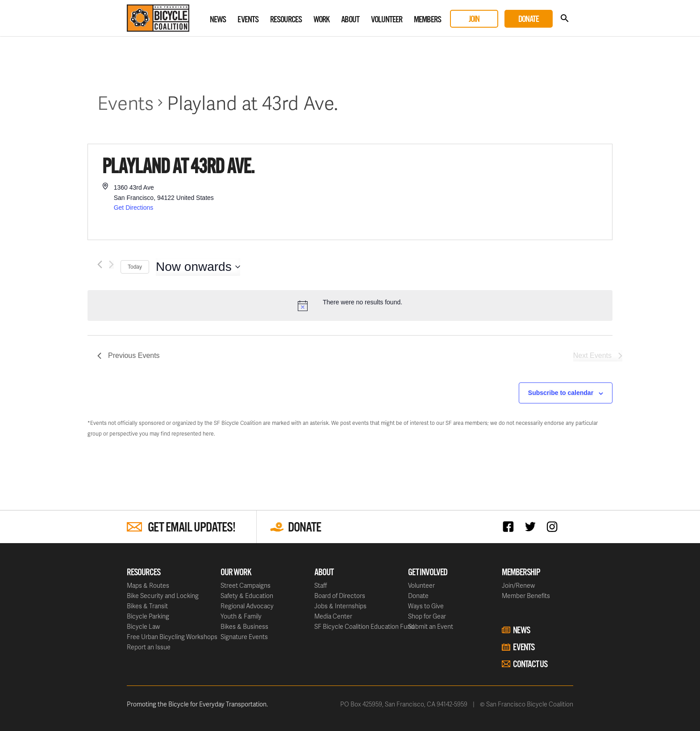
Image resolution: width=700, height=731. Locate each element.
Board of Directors (340, 596)
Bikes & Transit (147, 606)
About (350, 20)
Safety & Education (247, 596)
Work (321, 20)
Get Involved (428, 573)
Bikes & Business (244, 626)
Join (474, 19)
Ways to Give (426, 606)
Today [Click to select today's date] (135, 267)
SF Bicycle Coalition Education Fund (364, 626)
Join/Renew (518, 585)
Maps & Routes (148, 585)
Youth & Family (241, 616)
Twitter (532, 526)
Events (248, 20)
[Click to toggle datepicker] (198, 267)
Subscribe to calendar (561, 393)
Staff (321, 585)
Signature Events (244, 637)
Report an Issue (149, 647)
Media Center (333, 616)
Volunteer (387, 20)
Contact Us (530, 665)
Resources (286, 20)
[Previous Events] (100, 264)
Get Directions (134, 208)
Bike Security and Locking (163, 596)
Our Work (236, 573)
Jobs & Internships (340, 606)
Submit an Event (431, 626)
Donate (529, 19)
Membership (521, 573)
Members (427, 20)
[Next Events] (111, 264)
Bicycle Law (143, 626)
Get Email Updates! (192, 528)
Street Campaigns (246, 585)
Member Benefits (526, 596)
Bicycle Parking (148, 616)
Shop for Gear (427, 616)
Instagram (554, 526)
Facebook (510, 526)
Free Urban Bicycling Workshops (172, 637)
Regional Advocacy (247, 606)
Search (565, 19)
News (218, 20)
